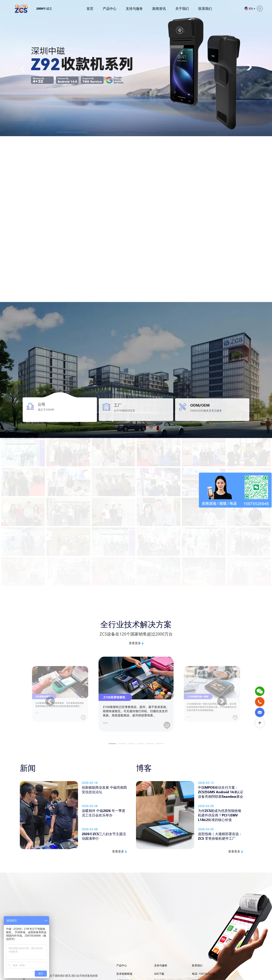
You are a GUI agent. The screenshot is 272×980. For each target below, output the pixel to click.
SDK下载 (159, 974)
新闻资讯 (159, 8)
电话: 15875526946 (204, 974)
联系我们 (205, 8)
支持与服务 (134, 8)
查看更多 (136, 643)
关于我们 (182, 8)
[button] (72, 132)
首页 (90, 8)
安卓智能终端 (124, 974)
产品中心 (110, 8)
